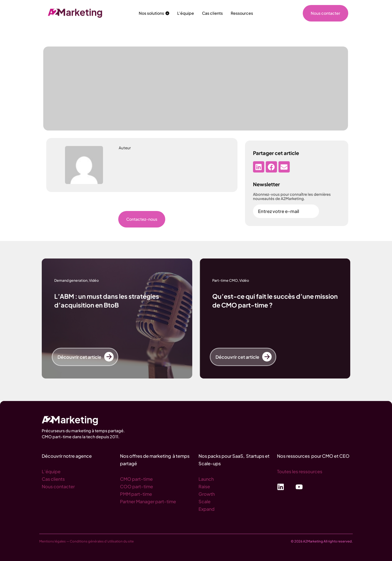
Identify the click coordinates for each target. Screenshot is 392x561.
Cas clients (53, 479)
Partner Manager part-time (148, 501)
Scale (204, 501)
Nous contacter (58, 486)
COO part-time (136, 486)
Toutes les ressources (300, 471)
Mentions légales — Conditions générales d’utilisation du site (86, 541)
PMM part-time (136, 494)
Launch (206, 479)
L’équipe (51, 471)
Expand (206, 509)
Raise (204, 486)
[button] (259, 167)
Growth (207, 494)
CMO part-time (136, 479)
